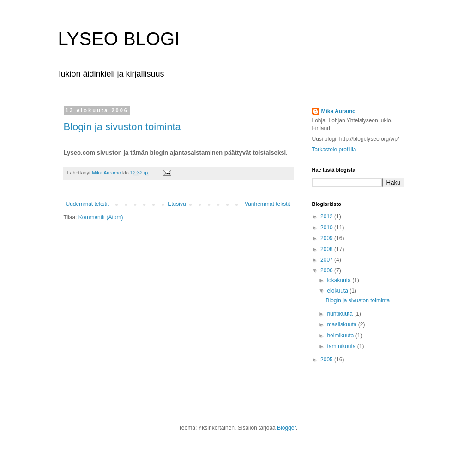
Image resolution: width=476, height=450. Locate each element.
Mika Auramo (339, 111)
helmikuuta (341, 336)
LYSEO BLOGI (119, 39)
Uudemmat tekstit (87, 204)
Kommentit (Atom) (101, 217)
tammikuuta (342, 346)
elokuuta (338, 291)
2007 (327, 260)
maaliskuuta (342, 324)
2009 (327, 238)
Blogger (286, 428)
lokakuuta (340, 280)
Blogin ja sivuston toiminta (122, 127)
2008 (327, 249)
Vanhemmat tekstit (267, 204)
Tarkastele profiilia (334, 150)
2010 (327, 228)
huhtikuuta (340, 314)
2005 (327, 360)
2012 (327, 216)
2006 (327, 270)
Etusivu (177, 204)
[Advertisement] (118, 249)
